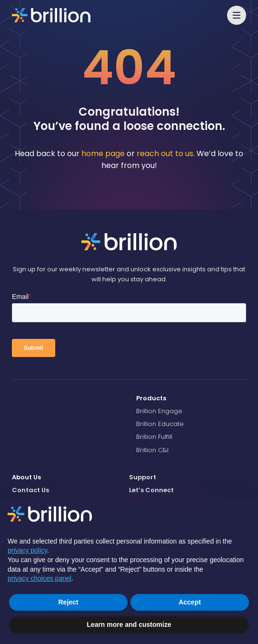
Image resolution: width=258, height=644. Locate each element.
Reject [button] (68, 602)
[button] (237, 15)
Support (143, 477)
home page (103, 154)
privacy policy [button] (27, 550)
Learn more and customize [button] (129, 624)
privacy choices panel (40, 578)
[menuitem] (191, 398)
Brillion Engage (159, 411)
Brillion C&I (152, 450)
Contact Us (30, 490)
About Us (26, 477)
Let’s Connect (151, 490)
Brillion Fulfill (154, 437)
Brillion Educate (160, 424)
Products (151, 398)
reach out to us (165, 154)
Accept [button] (190, 602)
